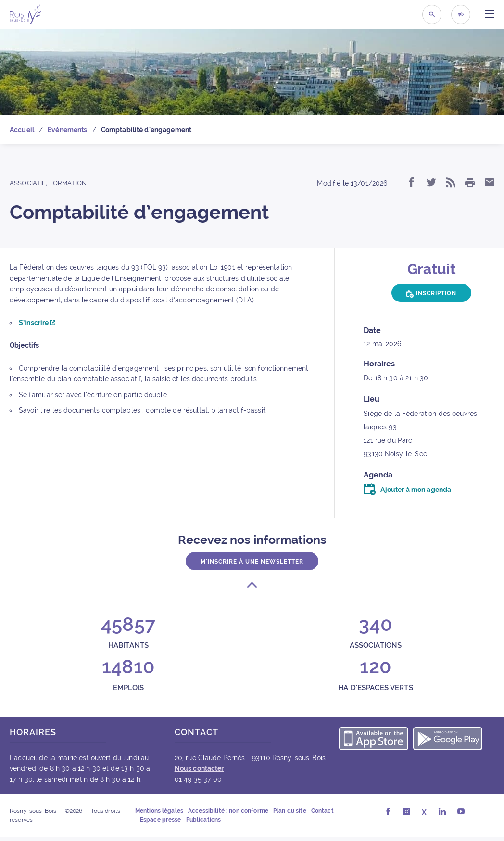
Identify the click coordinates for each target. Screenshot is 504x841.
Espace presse (161, 820)
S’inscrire (37, 323)
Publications (204, 820)
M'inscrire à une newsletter (252, 562)
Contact (322, 811)
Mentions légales (159, 811)
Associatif (28, 183)
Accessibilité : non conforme (228, 811)
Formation (68, 183)
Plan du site (290, 811)
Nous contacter (199, 768)
